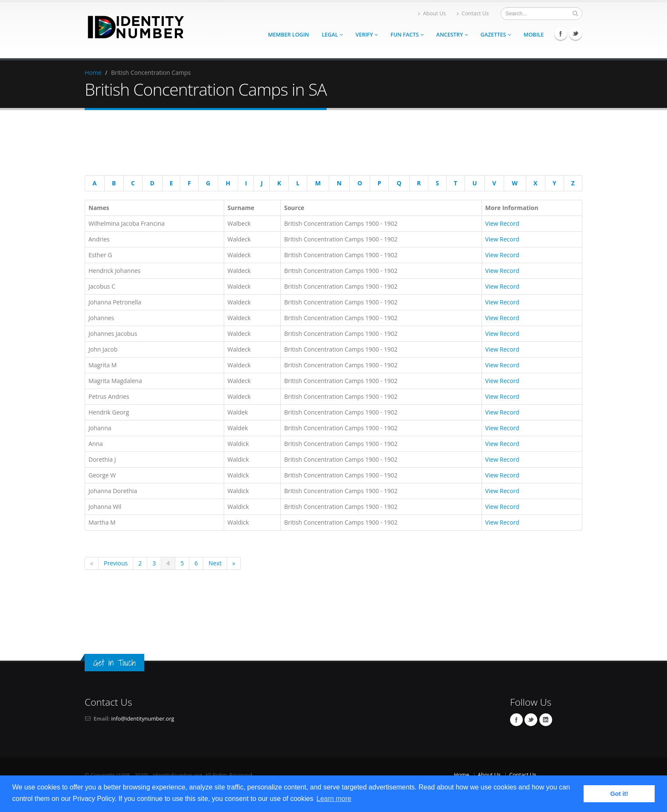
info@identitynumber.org (143, 719)
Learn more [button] (334, 799)
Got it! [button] (619, 794)
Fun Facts (407, 35)
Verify (367, 35)
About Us (432, 13)
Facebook (561, 34)
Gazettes (496, 35)
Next (215, 563)
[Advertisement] (327, 144)
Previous (116, 563)
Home (93, 72)
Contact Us (473, 13)
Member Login (288, 35)
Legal (332, 35)
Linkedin (546, 720)
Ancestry (452, 35)
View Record (502, 223)
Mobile (534, 35)
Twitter (576, 34)
